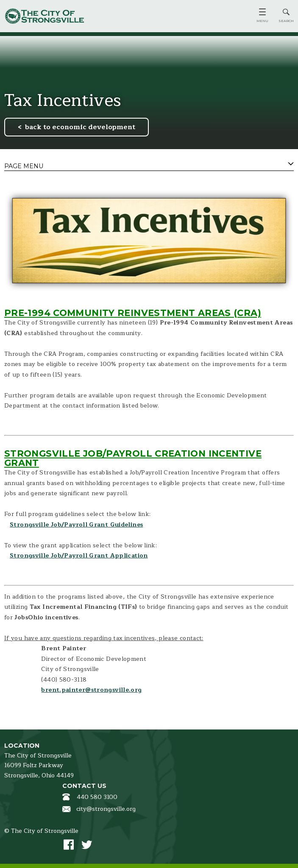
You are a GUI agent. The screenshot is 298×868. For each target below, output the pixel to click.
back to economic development (80, 127)
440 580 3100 (97, 797)
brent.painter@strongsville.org (91, 690)
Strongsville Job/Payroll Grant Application (79, 556)
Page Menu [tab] (24, 166)
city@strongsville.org (106, 809)
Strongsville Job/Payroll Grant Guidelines (76, 525)
